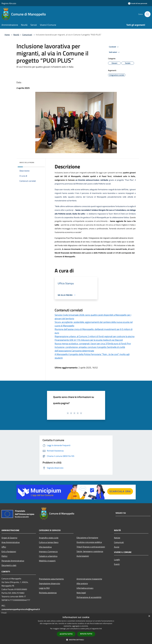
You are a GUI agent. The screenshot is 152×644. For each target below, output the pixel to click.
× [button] (149, 616)
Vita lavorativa (45, 547)
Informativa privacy (85, 588)
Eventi (117, 564)
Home (7, 35)
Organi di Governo (9, 538)
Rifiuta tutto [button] (86, 634)
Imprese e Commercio (48, 551)
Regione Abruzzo (9, 3)
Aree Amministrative (11, 542)
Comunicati (27, 35)
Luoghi (117, 560)
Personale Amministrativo (13, 561)
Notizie (117, 538)
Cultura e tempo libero (49, 542)
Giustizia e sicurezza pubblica (89, 542)
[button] (76, 640)
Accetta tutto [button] (66, 634)
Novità (16, 35)
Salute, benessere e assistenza (90, 551)
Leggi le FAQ (44, 588)
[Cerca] (147, 14)
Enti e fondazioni (9, 551)
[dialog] (76, 629)
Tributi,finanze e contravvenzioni (91, 547)
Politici (4, 556)
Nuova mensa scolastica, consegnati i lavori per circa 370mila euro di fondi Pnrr (93, 344)
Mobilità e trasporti (47, 561)
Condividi (114, 47)
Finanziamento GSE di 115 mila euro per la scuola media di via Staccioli (89, 340)
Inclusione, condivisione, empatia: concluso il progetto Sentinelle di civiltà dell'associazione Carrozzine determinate (90, 349)
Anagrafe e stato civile (49, 538)
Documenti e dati (9, 565)
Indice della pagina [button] (27, 162)
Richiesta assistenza (48, 593)
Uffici (4, 547)
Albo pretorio (82, 583)
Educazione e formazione (87, 538)
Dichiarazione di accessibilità (89, 597)
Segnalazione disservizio (49, 583)
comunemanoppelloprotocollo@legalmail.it (21, 609)
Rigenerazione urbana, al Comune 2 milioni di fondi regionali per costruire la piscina (95, 336)
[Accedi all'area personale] (138, 3)
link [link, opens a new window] (100, 629)
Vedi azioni (115, 52)
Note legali (81, 593)
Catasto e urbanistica (48, 556)
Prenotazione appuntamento (51, 579)
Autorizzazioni (83, 556)
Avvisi (117, 547)
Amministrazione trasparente (89, 579)
